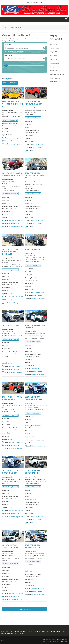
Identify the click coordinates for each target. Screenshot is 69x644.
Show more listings (25, 609)
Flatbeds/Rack (54, 63)
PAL (3, 640)
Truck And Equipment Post (60, 640)
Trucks (14, 52)
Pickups (53, 67)
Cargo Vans (54, 56)
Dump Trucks (54, 59)
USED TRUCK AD (55, 82)
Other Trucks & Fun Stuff (58, 74)
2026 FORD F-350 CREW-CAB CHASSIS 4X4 (34, 176)
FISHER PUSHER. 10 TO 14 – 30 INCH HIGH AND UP (13, 104)
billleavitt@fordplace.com (16, 144)
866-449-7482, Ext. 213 (16, 138)
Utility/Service (54, 71)
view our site (15, 141)
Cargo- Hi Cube (55, 52)
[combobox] (26, 45)
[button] (66, 19)
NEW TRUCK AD (55, 78)
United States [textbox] (8, 55)
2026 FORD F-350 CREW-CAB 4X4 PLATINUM (10, 252)
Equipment (21, 52)
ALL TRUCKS (54, 44)
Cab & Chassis (55, 48)
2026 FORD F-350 (33, 249)
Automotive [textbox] (8, 45)
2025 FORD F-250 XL (11, 325)
